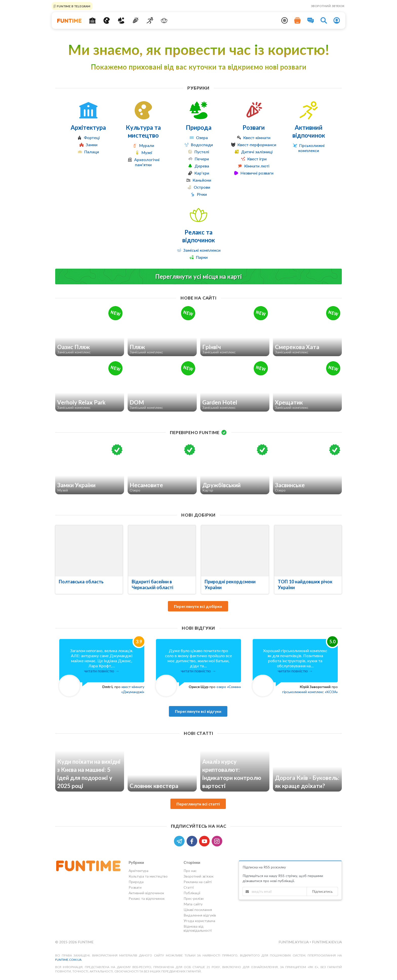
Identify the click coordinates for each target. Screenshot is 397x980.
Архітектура (88, 127)
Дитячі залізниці (257, 152)
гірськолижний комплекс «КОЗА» (310, 692)
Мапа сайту (193, 904)
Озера (202, 137)
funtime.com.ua (68, 960)
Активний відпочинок (309, 131)
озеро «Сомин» (229, 687)
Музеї (147, 152)
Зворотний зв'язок (328, 6)
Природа (199, 127)
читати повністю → (102, 671)
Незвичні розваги (257, 173)
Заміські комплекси (202, 250)
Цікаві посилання (198, 910)
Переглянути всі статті (198, 804)
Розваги (254, 127)
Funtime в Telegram (73, 6)
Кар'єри (202, 173)
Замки (92, 145)
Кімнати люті (257, 166)
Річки (202, 194)
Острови (202, 187)
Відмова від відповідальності (198, 928)
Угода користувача (199, 921)
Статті (189, 887)
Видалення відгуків (200, 915)
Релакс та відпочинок (199, 236)
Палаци (92, 152)
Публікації (192, 893)
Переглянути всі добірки (198, 606)
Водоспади (202, 145)
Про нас (190, 871)
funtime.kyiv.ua (294, 942)
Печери (202, 159)
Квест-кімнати (257, 137)
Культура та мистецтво (143, 131)
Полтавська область (81, 582)
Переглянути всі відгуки (198, 711)
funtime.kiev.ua (327, 942)
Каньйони (202, 180)
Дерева (202, 166)
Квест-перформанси (257, 145)
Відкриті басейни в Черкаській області (152, 584)
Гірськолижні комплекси (311, 148)
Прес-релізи (194, 898)
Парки (202, 257)
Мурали (147, 145)
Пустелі (202, 152)
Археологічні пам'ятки (147, 162)
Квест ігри (257, 159)
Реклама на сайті (198, 882)
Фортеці (92, 137)
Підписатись (322, 891)
